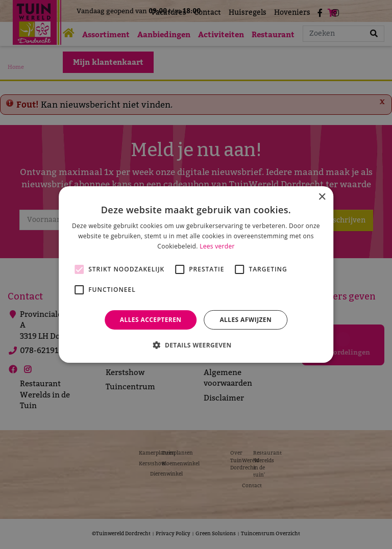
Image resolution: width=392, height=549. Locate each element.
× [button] (322, 197)
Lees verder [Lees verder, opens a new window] (217, 246)
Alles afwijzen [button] (246, 320)
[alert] (196, 274)
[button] (196, 345)
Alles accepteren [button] (151, 320)
